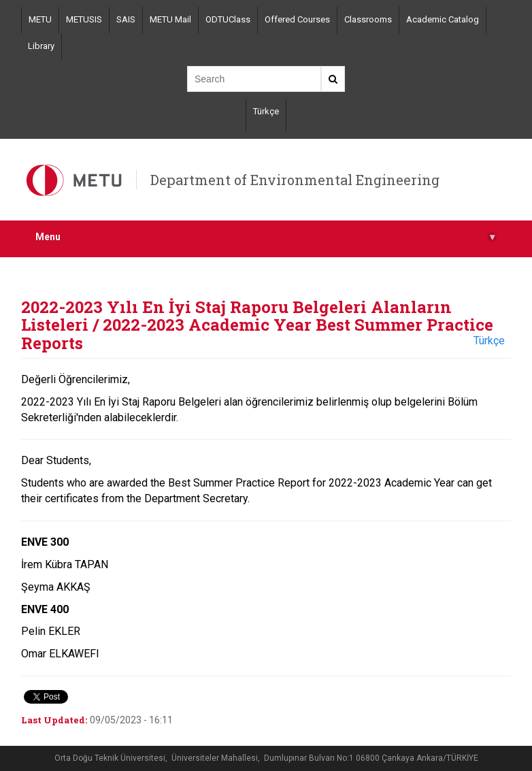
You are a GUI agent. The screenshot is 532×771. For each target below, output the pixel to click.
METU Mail (170, 19)
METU (40, 19)
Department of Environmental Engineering (295, 180)
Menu (266, 237)
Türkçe (266, 111)
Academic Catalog (443, 19)
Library (41, 46)
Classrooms (368, 19)
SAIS (126, 19)
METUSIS (84, 19)
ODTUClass (228, 19)
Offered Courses (297, 19)
